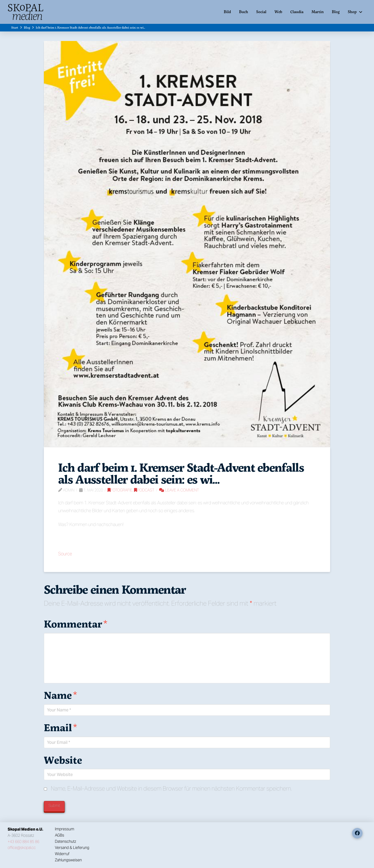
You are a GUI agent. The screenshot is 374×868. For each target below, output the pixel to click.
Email (60, 727)
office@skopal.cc (22, 848)
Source (65, 554)
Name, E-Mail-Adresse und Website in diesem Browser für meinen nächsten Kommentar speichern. (171, 789)
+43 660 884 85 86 (23, 842)
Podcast (144, 490)
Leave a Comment (179, 490)
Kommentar (76, 624)
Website (63, 760)
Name (60, 695)
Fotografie (120, 490)
